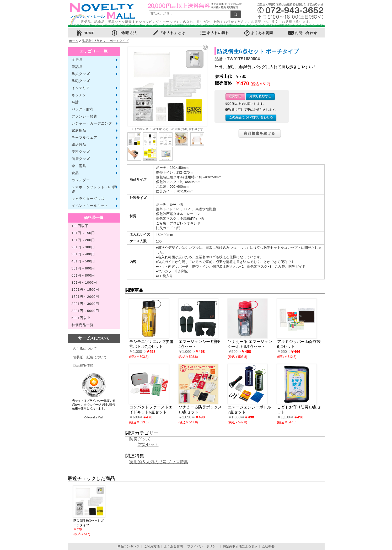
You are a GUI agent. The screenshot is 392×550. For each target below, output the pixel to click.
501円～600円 (83, 268)
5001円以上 (81, 318)
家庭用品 (79, 131)
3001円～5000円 (85, 311)
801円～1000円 (84, 283)
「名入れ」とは (169, 33)
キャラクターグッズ (88, 199)
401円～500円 (83, 261)
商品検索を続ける (260, 133)
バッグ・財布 (83, 109)
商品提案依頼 (83, 366)
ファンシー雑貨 (84, 116)
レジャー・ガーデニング (92, 123)
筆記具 (77, 67)
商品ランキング (128, 546)
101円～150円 (83, 233)
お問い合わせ (302, 33)
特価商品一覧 (83, 325)
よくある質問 (258, 33)
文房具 (77, 60)
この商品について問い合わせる (251, 117)
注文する (235, 96)
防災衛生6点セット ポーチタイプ (105, 41)
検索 (236, 14)
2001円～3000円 (85, 304)
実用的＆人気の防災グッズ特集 (159, 462)
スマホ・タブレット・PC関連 (94, 189)
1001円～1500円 (85, 290)
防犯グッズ (81, 81)
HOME (85, 33)
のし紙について (85, 349)
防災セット (148, 444)
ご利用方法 (124, 33)
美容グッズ (81, 152)
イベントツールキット (90, 206)
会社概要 (268, 546)
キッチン (79, 95)
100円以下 (80, 226)
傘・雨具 (79, 166)
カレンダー (81, 180)
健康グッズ (81, 159)
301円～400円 (83, 254)
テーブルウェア (84, 138)
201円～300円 (83, 247)
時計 (75, 102)
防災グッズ (81, 74)
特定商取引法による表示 (240, 546)
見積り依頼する (260, 96)
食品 (75, 173)
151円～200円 (83, 240)
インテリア (81, 88)
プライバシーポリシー (203, 546)
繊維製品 (79, 145)
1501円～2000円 (85, 297)
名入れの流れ (214, 33)
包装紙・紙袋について (90, 357)
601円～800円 (83, 276)
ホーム (74, 41)
